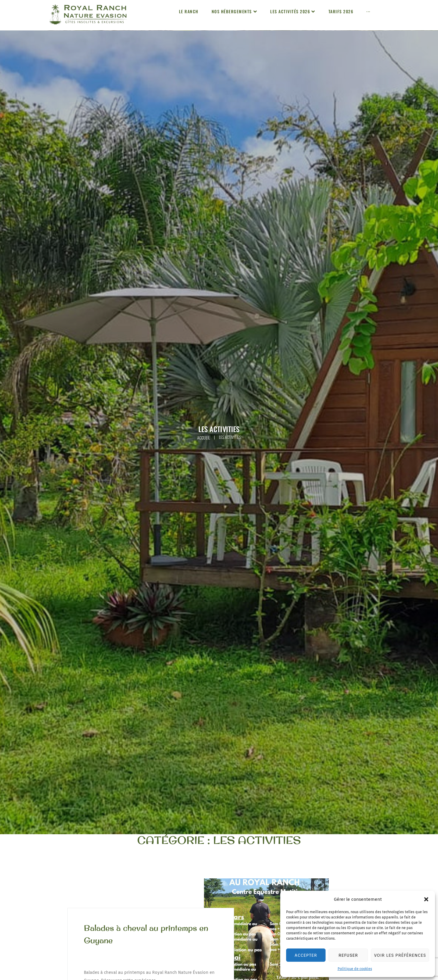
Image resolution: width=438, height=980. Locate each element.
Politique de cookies (355, 969)
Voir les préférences (400, 955)
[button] (426, 899)
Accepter (306, 955)
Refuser (348, 955)
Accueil (204, 438)
